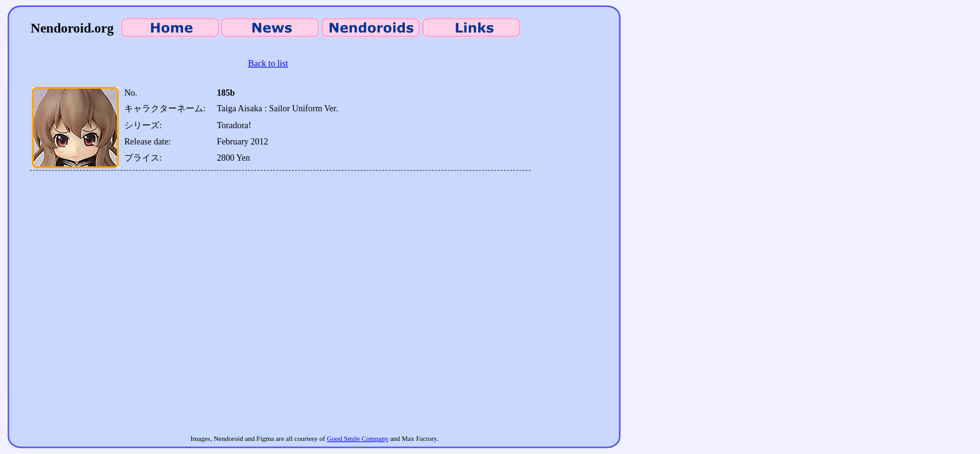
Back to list (268, 63)
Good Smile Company (357, 438)
